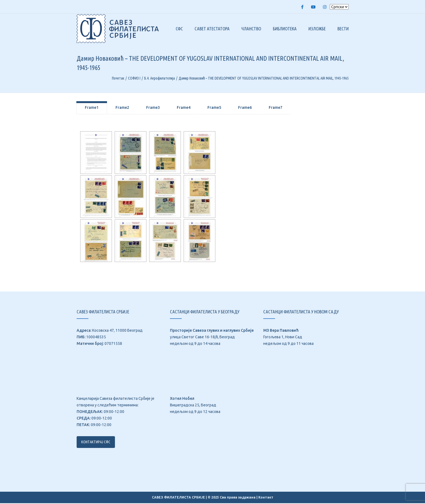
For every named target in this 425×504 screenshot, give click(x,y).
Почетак (118, 79)
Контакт (266, 498)
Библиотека (285, 29)
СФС (179, 29)
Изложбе (317, 29)
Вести (343, 29)
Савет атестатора (212, 29)
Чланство (251, 29)
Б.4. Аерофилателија (160, 79)
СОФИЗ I (134, 79)
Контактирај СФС (96, 443)
